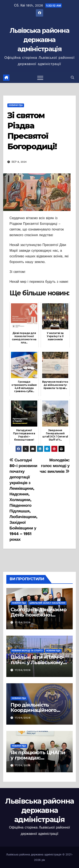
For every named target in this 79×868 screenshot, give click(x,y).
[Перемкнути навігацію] (40, 78)
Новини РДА (16, 105)
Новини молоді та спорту (27, 651)
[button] (72, 78)
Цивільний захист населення (47, 603)
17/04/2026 (23, 622)
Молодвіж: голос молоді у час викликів (55, 466)
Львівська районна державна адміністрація (39, 40)
